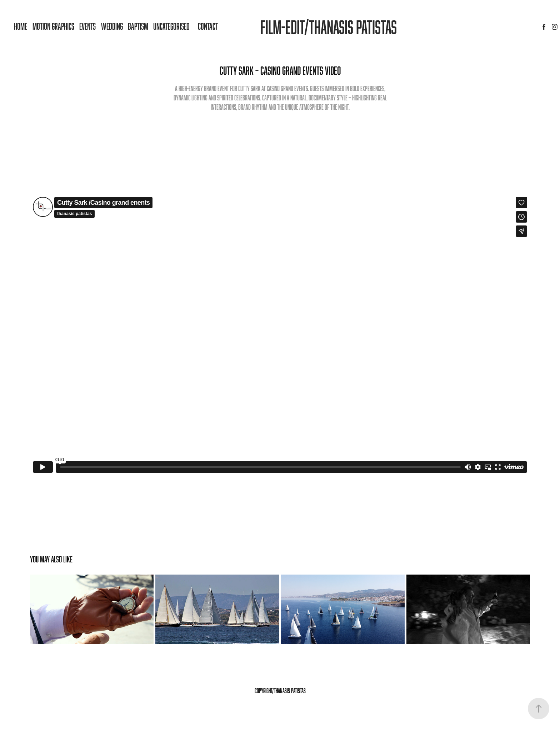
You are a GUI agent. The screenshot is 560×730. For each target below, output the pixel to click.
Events (87, 26)
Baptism (138, 26)
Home (21, 26)
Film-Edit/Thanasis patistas (329, 27)
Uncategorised (171, 26)
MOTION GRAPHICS (53, 26)
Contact (208, 26)
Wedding (112, 26)
